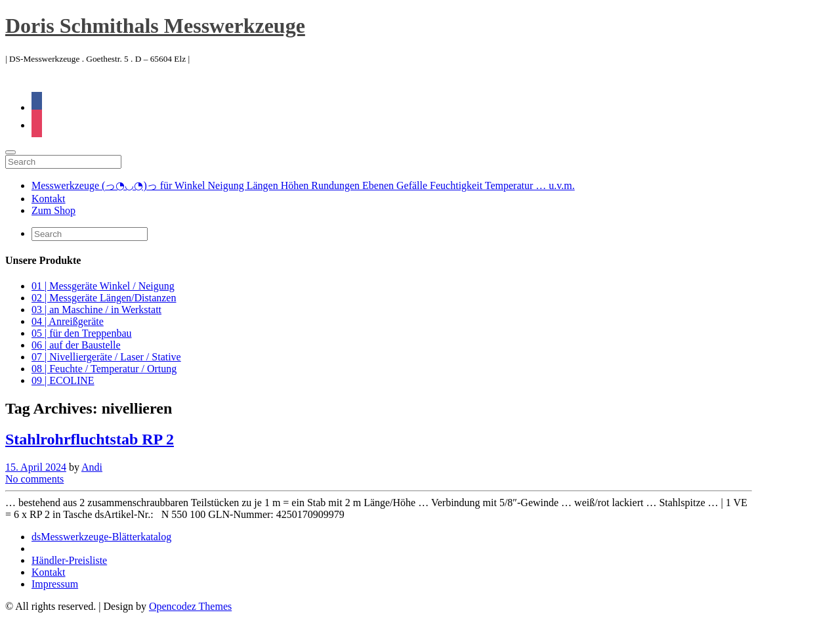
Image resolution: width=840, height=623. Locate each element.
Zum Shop (53, 210)
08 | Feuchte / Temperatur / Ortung (104, 369)
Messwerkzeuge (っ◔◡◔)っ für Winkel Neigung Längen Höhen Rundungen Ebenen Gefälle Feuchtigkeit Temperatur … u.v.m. (303, 185)
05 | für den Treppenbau (82, 333)
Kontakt (49, 199)
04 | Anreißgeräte (68, 321)
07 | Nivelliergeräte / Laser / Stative (106, 357)
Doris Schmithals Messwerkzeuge (155, 26)
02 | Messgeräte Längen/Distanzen (104, 298)
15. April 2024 (36, 467)
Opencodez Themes (190, 606)
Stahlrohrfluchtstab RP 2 (90, 439)
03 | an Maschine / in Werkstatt (96, 310)
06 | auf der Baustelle (76, 345)
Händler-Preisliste (69, 560)
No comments (34, 479)
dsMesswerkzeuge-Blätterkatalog (101, 537)
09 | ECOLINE (63, 380)
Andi (92, 467)
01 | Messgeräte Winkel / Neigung (103, 286)
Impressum (55, 584)
